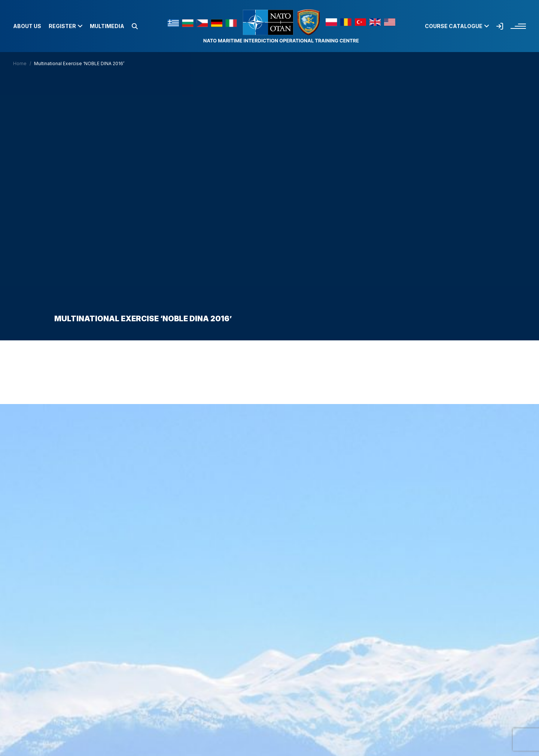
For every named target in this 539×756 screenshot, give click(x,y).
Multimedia (107, 26)
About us (27, 26)
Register (66, 26)
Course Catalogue (457, 26)
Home (20, 63)
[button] (135, 26)
